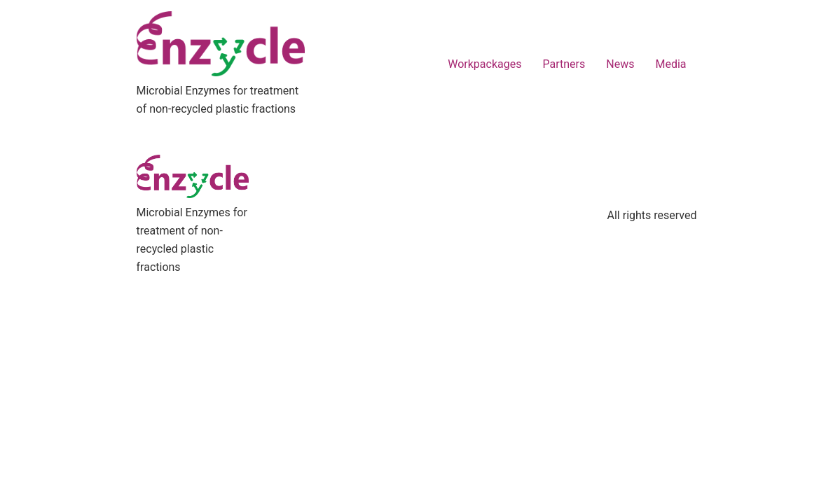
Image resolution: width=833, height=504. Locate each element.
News (620, 64)
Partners (564, 64)
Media (670, 64)
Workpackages (484, 64)
